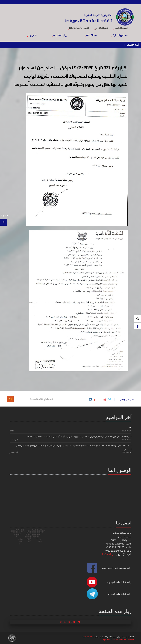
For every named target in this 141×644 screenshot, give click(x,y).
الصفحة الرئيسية (120, 28)
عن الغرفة (91, 35)
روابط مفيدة (60, 35)
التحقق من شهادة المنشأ (78, 28)
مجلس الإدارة (120, 35)
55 (130, 427)
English (4, 215)
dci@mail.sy (108, 554)
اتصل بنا (32, 35)
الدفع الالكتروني (101, 28)
